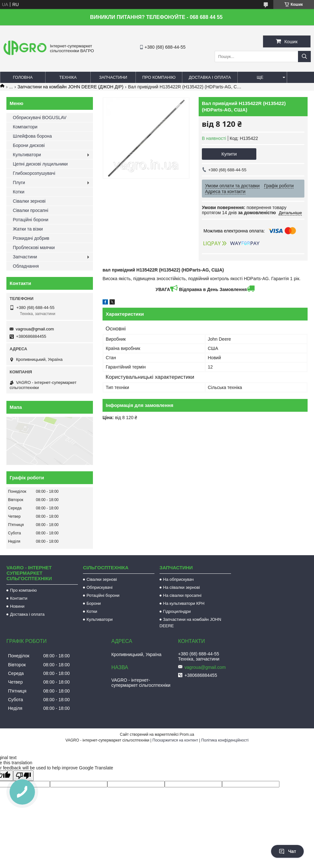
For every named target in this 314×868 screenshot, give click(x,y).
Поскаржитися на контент (175, 740)
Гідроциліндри (177, 611)
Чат (287, 851)
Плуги (19, 183)
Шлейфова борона (32, 136)
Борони (94, 603)
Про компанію (159, 77)
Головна (23, 77)
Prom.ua (187, 734)
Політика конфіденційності (225, 740)
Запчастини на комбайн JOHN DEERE (190, 623)
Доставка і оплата (210, 77)
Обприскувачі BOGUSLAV (40, 118)
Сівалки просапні (31, 210)
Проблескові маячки (34, 247)
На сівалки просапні (182, 595)
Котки (19, 192)
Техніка (68, 77)
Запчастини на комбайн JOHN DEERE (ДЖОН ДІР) (71, 87)
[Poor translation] (23, 776)
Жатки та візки (28, 229)
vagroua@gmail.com (35, 329)
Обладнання (26, 266)
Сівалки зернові (29, 201)
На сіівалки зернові (182, 587)
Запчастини (113, 77)
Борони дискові (29, 145)
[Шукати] (304, 57)
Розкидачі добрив (31, 238)
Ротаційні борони (31, 220)
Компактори (25, 127)
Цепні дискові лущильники (40, 164)
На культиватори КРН (184, 603)
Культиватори (27, 155)
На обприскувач (178, 579)
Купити (229, 154)
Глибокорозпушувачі (34, 173)
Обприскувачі (99, 587)
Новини (17, 606)
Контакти (19, 598)
